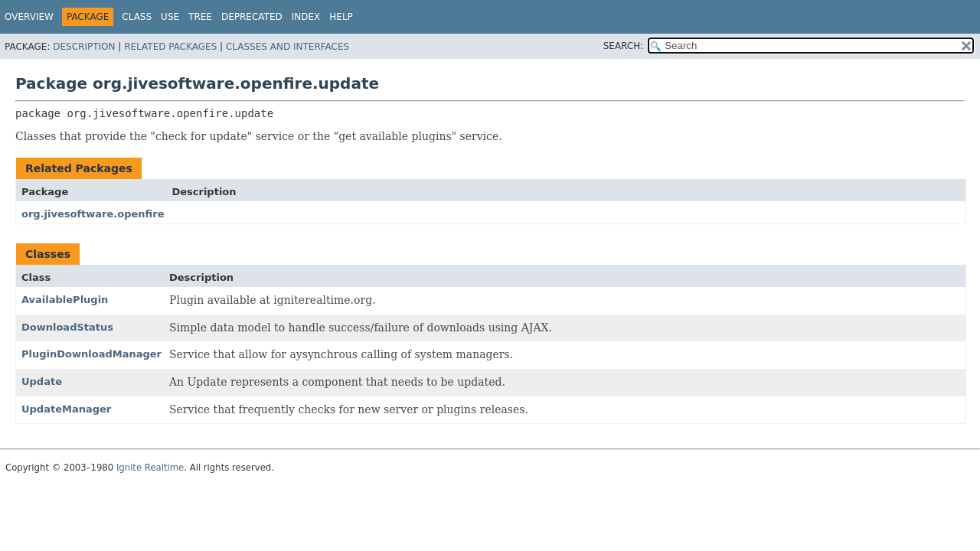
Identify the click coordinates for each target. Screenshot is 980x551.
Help (341, 17)
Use (170, 17)
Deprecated (252, 17)
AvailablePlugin (65, 300)
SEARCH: (624, 46)
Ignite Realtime (150, 468)
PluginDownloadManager (91, 354)
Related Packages (170, 47)
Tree (200, 17)
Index (306, 17)
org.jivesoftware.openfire (93, 214)
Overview (29, 17)
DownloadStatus (67, 327)
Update (42, 381)
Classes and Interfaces (287, 47)
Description (84, 47)
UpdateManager (66, 409)
